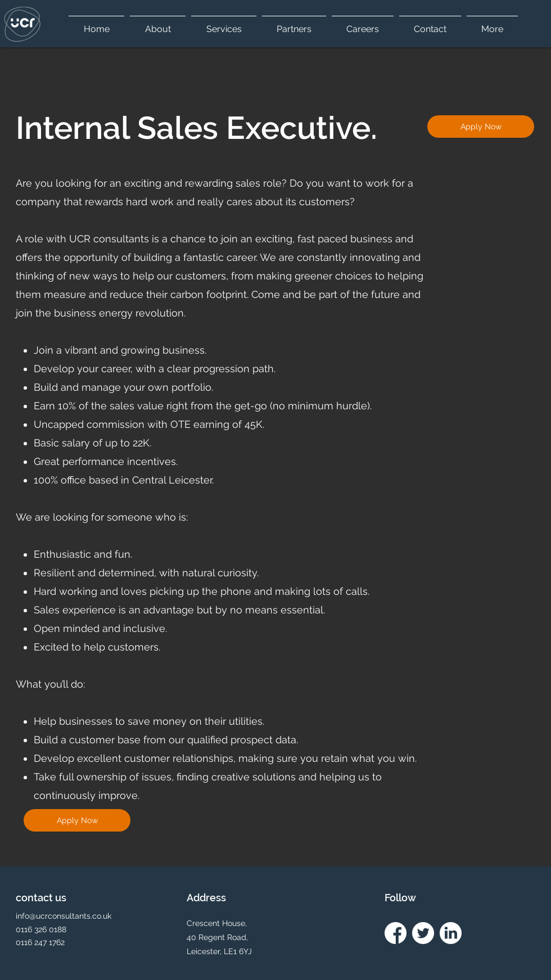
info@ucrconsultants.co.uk (64, 916)
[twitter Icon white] (423, 933)
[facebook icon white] (396, 933)
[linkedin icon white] (451, 933)
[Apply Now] (481, 127)
